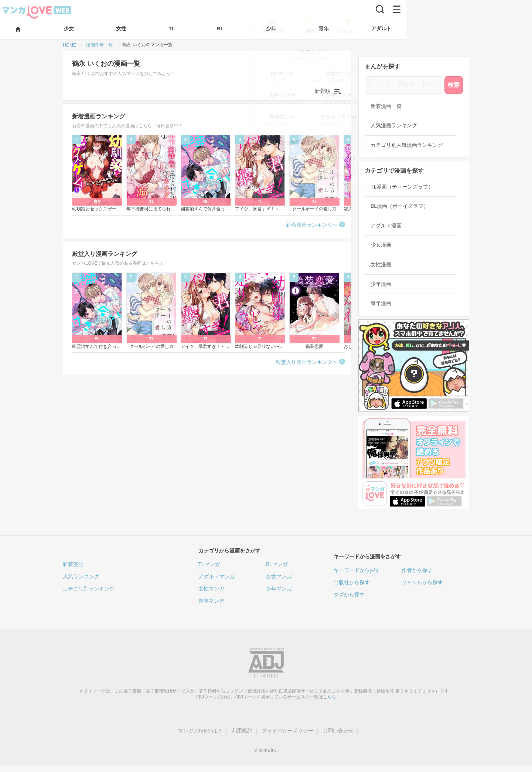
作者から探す (417, 570)
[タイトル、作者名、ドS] (403, 85)
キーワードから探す (357, 570)
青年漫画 (381, 303)
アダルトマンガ (216, 576)
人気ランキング (81, 576)
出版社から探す (352, 582)
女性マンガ (211, 589)
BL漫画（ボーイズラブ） (400, 206)
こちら (330, 697)
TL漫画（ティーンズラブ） (402, 187)
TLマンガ (209, 564)
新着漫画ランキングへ (312, 225)
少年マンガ (279, 589)
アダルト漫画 (386, 226)
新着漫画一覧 (386, 106)
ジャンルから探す (422, 582)
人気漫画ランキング (394, 125)
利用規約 (242, 731)
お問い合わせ (338, 731)
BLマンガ (277, 564)
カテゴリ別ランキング (89, 589)
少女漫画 (381, 245)
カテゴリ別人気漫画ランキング (407, 145)
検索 (454, 85)
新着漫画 (73, 564)
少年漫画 (381, 284)
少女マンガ (279, 576)
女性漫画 (381, 264)
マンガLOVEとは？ (200, 731)
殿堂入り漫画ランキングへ (307, 362)
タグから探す (349, 595)
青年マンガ (211, 601)
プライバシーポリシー (287, 731)
